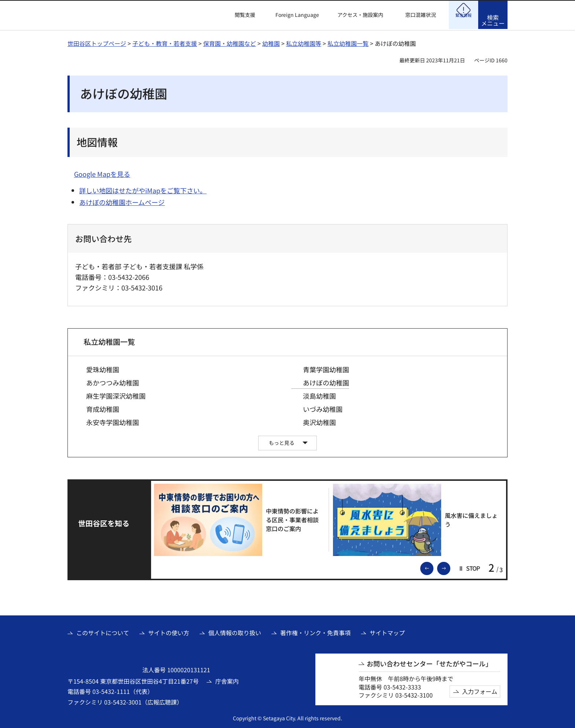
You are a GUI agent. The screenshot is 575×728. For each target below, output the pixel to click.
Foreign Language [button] (297, 15)
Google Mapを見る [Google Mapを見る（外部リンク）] (102, 173)
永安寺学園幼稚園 (113, 421)
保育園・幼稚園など (230, 42)
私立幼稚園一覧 (348, 42)
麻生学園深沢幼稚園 (116, 395)
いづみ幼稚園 (323, 408)
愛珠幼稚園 (103, 368)
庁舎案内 (227, 680)
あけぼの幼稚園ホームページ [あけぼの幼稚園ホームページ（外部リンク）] (122, 201)
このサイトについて (103, 632)
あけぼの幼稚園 (326, 382)
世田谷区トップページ (97, 42)
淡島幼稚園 (319, 395)
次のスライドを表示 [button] (450, 567)
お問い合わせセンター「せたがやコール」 (429, 663)
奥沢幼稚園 (319, 421)
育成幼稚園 (103, 408)
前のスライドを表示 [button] (433, 567)
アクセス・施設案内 (360, 15)
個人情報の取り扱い (235, 632)
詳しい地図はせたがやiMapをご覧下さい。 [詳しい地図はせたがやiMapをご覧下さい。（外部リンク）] (143, 189)
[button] (241, 15)
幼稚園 (271, 42)
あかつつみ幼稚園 (113, 382)
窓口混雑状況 (421, 15)
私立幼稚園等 (304, 42)
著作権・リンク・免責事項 (315, 632)
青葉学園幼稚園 (326, 368)
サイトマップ (387, 632)
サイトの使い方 (169, 632)
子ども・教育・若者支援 (165, 42)
